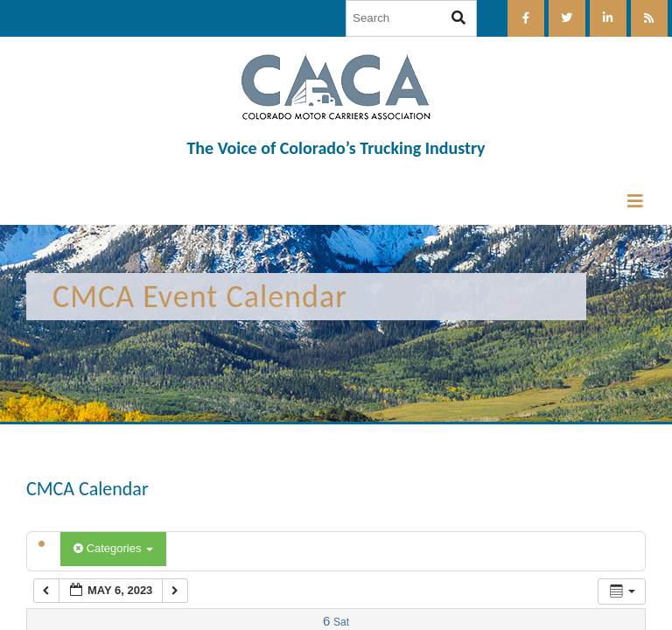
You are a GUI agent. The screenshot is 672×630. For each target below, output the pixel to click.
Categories (113, 548)
